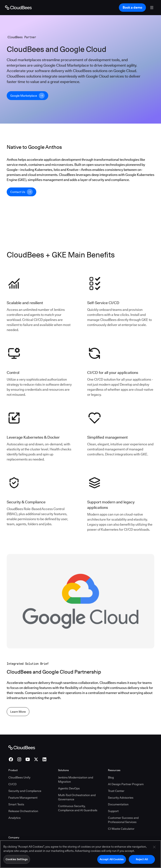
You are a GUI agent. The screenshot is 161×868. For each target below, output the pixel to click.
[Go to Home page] (18, 8)
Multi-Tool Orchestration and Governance (77, 797)
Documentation (118, 804)
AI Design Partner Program (126, 784)
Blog (111, 777)
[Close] (154, 850)
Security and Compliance (25, 791)
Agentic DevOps (69, 788)
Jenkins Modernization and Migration (76, 780)
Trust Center (116, 791)
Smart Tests (16, 804)
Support (113, 811)
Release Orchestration (23, 811)
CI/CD (12, 784)
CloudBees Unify (19, 777)
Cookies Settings (17, 862)
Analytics (14, 818)
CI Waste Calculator (121, 829)
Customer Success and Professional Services (123, 820)
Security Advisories (121, 798)
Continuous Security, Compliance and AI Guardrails (78, 808)
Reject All (142, 862)
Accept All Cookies (112, 862)
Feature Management (23, 798)
